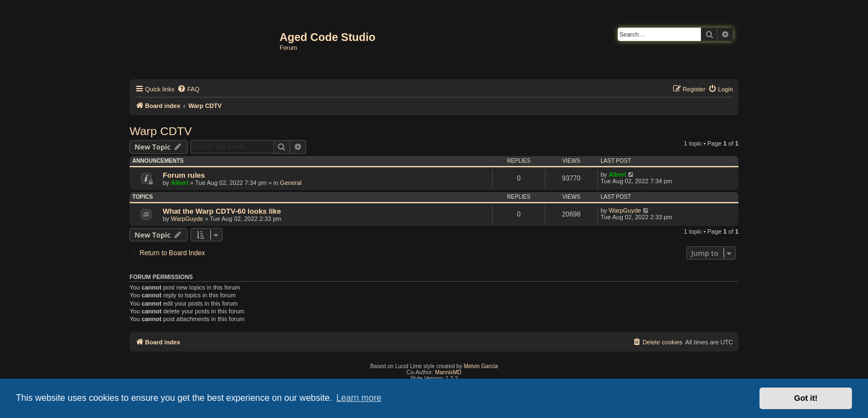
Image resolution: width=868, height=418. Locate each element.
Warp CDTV (161, 131)
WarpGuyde (187, 219)
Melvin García (481, 366)
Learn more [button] (359, 398)
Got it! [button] (806, 398)
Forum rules (184, 175)
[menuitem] (188, 89)
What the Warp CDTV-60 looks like (222, 211)
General (291, 183)
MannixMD (448, 372)
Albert (180, 183)
